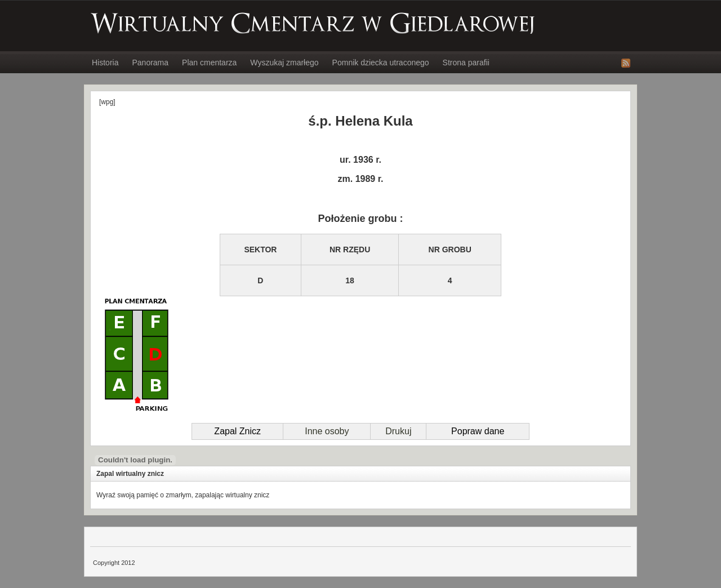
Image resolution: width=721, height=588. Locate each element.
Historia (105, 63)
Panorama (150, 63)
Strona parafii (466, 63)
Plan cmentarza (209, 63)
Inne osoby (327, 431)
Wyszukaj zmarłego (284, 63)
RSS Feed (626, 63)
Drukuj (398, 431)
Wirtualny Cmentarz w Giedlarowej (313, 23)
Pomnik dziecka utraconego (381, 63)
